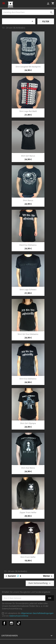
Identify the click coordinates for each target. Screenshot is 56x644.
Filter (46, 21)
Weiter (48, 576)
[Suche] (28, 12)
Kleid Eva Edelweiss (28, 245)
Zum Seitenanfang (40, 583)
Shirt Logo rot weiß (28, 111)
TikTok (19, 623)
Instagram (12, 623)
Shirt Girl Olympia (28, 423)
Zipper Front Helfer (28, 512)
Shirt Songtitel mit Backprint (28, 67)
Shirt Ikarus (28, 200)
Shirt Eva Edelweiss (28, 379)
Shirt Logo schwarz (28, 290)
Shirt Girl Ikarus (28, 156)
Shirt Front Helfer (28, 557)
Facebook (4, 623)
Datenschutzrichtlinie (19, 616)
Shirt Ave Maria (28, 468)
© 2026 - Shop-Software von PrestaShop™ (21, 641)
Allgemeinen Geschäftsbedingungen (37, 613)
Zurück (10, 576)
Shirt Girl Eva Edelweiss (28, 334)
